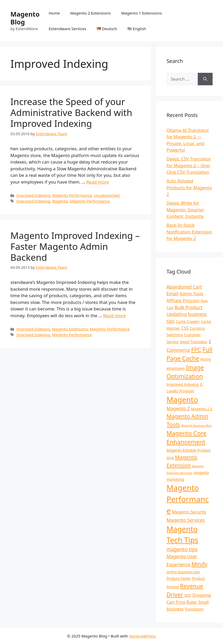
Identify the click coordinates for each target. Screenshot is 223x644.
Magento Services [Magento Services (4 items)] (186, 520)
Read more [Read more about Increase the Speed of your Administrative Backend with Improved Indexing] (98, 182)
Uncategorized (107, 195)
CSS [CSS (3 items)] (185, 328)
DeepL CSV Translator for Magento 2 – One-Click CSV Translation (189, 165)
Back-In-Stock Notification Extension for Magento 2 (189, 232)
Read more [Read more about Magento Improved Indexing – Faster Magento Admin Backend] (114, 316)
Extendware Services (67, 29)
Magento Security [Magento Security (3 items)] (189, 512)
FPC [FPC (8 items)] (196, 349)
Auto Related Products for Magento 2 (189, 187)
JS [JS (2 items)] (201, 384)
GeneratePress (142, 636)
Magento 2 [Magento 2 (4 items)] (178, 408)
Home (54, 13)
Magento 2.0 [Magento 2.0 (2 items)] (202, 409)
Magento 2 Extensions (91, 13)
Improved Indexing (33, 195)
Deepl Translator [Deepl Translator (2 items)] (193, 342)
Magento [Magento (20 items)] (182, 399)
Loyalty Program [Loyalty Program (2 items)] (180, 391)
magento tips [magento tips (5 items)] (182, 549)
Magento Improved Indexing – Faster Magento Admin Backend (75, 246)
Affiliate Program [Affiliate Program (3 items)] (183, 301)
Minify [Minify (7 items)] (199, 564)
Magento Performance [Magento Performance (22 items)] (188, 499)
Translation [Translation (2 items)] (194, 609)
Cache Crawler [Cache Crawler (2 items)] (188, 321)
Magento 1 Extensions (142, 13)
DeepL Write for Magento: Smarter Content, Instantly (185, 210)
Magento (60, 201)
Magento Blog (25, 18)
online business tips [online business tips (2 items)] (183, 572)
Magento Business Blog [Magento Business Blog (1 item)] (196, 426)
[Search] (205, 79)
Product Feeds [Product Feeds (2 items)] (179, 578)
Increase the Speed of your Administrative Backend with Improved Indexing (71, 112)
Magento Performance (72, 195)
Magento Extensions (70, 329)
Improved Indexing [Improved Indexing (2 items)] (183, 384)
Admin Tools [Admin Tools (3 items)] (192, 294)
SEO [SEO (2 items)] (188, 595)
